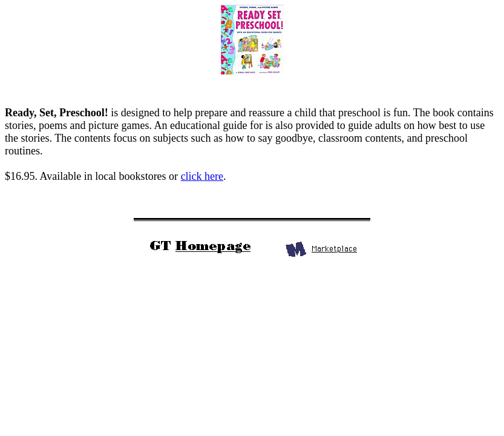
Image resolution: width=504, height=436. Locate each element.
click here (202, 176)
